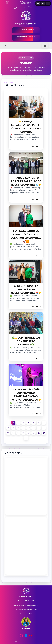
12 (29, 428)
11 (23, 428)
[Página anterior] (8, 423)
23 (44, 433)
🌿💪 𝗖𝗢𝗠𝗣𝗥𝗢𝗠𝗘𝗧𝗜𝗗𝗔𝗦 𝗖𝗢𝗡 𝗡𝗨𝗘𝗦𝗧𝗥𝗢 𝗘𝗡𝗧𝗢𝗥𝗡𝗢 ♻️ (26, 341)
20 (29, 433)
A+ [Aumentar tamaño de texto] (43, 3)
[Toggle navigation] (45, 46)
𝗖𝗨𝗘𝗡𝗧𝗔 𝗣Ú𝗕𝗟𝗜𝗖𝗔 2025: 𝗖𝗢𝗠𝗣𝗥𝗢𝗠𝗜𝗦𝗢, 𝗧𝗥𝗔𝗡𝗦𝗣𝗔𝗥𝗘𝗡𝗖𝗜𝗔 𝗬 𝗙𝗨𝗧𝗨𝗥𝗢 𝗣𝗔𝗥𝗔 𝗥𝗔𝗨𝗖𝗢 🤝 (26, 395)
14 (39, 428)
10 (18, 428)
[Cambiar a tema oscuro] (48, 3)
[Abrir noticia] (26, 107)
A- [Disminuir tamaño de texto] (38, 3)
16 (8, 433)
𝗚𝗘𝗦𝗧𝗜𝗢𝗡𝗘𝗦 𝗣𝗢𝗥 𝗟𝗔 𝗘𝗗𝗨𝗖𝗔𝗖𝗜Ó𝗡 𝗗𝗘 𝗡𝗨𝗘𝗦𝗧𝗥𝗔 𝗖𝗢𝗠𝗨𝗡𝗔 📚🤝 (26, 289)
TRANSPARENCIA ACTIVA (26, 29)
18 (18, 433)
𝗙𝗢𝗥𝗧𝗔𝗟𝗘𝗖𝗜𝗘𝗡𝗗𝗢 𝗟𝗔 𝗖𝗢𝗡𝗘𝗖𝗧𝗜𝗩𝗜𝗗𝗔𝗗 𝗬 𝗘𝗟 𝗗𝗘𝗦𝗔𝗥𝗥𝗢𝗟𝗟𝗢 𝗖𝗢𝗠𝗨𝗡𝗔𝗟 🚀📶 (26, 236)
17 (13, 433)
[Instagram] (21, 636)
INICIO (7, 45)
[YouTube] (31, 636)
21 (34, 433)
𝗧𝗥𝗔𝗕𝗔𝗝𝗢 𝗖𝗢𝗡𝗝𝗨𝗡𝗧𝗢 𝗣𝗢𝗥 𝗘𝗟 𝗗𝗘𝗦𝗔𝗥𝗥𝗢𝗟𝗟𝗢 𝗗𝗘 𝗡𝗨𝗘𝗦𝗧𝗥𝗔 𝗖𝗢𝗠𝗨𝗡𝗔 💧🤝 (26, 181)
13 (34, 428)
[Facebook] (26, 636)
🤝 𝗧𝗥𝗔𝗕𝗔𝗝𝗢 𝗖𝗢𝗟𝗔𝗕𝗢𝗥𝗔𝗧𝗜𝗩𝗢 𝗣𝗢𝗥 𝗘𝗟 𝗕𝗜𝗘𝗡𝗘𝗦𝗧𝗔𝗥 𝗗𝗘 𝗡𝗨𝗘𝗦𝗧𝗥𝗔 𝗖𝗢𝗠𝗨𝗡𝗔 (26, 127)
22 (39, 433)
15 (44, 428)
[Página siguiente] (26, 438)
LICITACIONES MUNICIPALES (26, 37)
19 (23, 433)
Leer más (37, 147)
